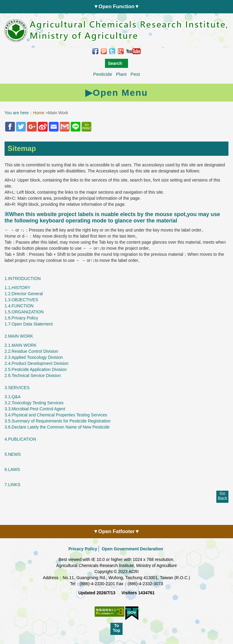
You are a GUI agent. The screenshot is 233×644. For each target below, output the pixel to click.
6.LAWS (12, 469)
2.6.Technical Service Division (33, 375)
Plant (121, 74)
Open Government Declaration (132, 549)
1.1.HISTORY (17, 288)
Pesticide (103, 74)
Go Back (223, 496)
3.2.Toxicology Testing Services (34, 403)
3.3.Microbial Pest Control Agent (35, 409)
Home (39, 113)
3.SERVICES (17, 388)
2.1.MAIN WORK (21, 345)
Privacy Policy (83, 549)
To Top (117, 628)
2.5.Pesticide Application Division (36, 369)
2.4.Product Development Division (37, 363)
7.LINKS (12, 485)
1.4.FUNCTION (19, 306)
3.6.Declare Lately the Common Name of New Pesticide (57, 427)
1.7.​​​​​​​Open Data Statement (29, 324)
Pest (135, 74)
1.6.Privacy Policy (21, 318)
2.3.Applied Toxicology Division (34, 357)
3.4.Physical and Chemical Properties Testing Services (56, 415)
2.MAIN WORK (19, 336)
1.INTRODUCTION (23, 279)
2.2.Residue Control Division (31, 351)
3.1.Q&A (13, 397)
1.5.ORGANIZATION (24, 312)
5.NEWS (13, 454)
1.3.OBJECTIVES (21, 300)
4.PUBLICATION (20, 439)
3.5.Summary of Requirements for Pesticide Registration (57, 421)
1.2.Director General (24, 294)
